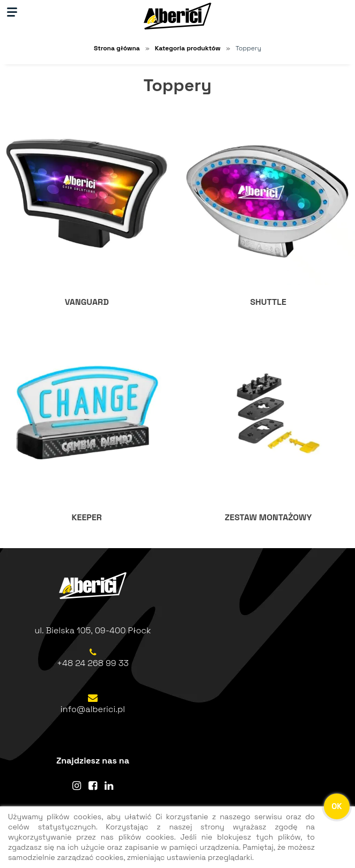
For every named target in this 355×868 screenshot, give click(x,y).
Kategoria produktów (188, 48)
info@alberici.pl (93, 709)
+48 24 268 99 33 (93, 663)
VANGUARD (87, 302)
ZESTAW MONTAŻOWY (268, 517)
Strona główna (117, 48)
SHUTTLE (268, 302)
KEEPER (87, 517)
